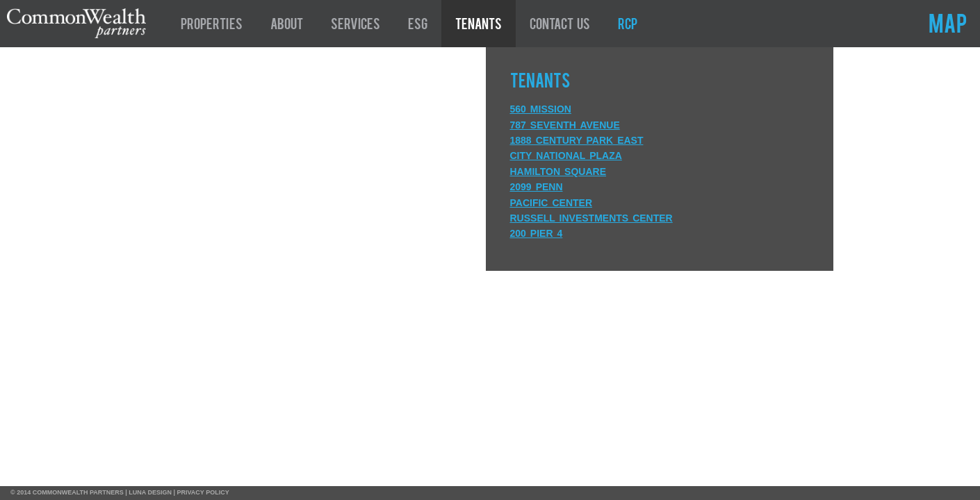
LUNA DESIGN (150, 492)
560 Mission (541, 109)
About (287, 26)
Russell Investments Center (591, 218)
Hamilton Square (558, 172)
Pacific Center (552, 203)
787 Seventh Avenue (565, 125)
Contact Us (560, 26)
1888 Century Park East (577, 140)
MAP (948, 26)
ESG (418, 26)
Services (356, 26)
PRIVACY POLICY (203, 492)
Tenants (479, 26)
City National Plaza (566, 156)
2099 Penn (537, 187)
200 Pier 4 (537, 233)
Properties (212, 26)
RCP (628, 26)
